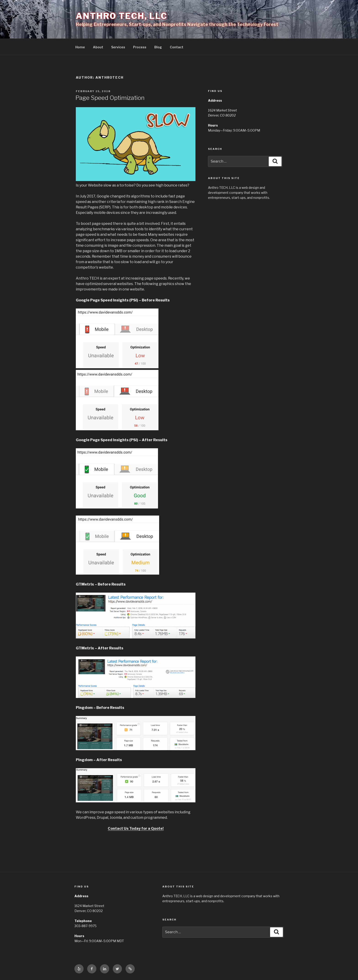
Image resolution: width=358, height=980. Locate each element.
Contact (177, 47)
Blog (158, 47)
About (98, 47)
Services (118, 47)
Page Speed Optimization (110, 98)
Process (140, 47)
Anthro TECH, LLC (122, 16)
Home (80, 47)
